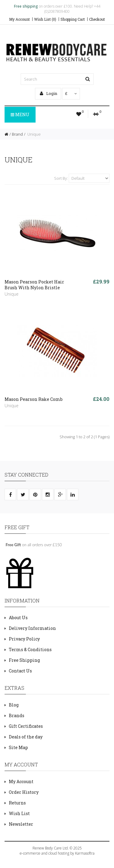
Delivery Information (32, 628)
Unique (34, 134)
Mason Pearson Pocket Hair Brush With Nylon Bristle (34, 285)
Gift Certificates (26, 726)
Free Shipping (24, 660)
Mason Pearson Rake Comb (34, 399)
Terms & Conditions (30, 649)
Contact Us (20, 671)
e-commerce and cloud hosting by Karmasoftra (57, 853)
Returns (17, 803)
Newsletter (21, 824)
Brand (17, 134)
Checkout (97, 19)
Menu (20, 115)
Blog (14, 705)
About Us (18, 618)
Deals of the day (26, 737)
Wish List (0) (45, 19)
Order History (24, 792)
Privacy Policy (24, 639)
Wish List (19, 813)
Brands (17, 715)
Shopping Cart (73, 19)
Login (48, 93)
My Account (19, 19)
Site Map (18, 747)
